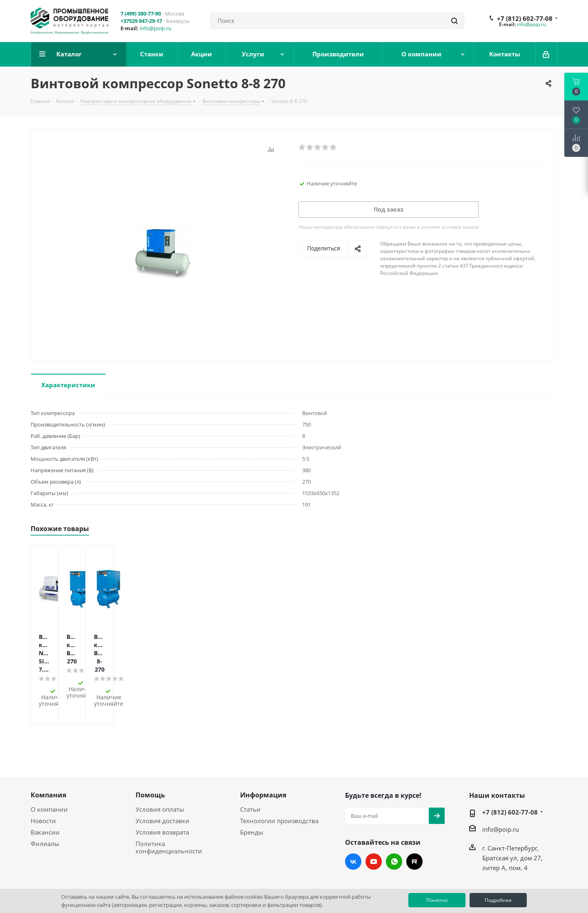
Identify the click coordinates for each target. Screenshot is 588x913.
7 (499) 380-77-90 (141, 13)
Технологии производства (279, 784)
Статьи (250, 772)
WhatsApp (394, 824)
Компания (48, 758)
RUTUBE (414, 824)
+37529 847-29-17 (141, 21)
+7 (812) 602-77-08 (525, 18)
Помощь (150, 758)
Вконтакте (353, 824)
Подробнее (498, 900)
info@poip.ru (156, 28)
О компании (49, 772)
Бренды (252, 795)
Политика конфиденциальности (169, 810)
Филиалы (45, 806)
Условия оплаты (160, 772)
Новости (43, 784)
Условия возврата (162, 795)
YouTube (374, 824)
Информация (263, 758)
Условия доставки (163, 784)
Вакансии (45, 795)
